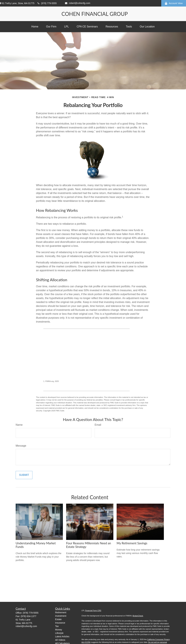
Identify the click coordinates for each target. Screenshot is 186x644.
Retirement (61, 612)
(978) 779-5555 (47, 3)
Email (98, 425)
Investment (61, 616)
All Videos (60, 640)
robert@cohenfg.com (78, 3)
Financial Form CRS (93, 611)
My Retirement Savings (132, 543)
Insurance (60, 623)
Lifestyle (59, 633)
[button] (35, 27)
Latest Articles (62, 636)
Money (59, 630)
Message (21, 446)
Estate (58, 619)
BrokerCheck (138, 616)
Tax (57, 626)
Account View (174, 3)
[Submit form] (24, 475)
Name (19, 425)
